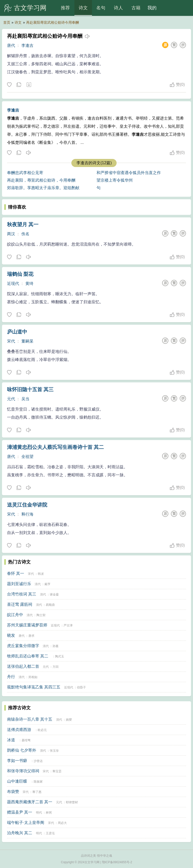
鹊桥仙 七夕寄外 (22, 750)
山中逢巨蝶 (17, 781)
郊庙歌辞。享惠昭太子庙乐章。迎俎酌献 (43, 188)
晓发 (11, 635)
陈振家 (38, 782)
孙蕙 (56, 646)
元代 (11, 399)
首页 (7, 22)
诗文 (83, 8)
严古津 (68, 625)
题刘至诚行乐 (19, 584)
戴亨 (47, 584)
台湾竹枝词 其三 (22, 594)
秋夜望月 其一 (23, 224)
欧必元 (42, 730)
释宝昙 (57, 771)
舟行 (11, 677)
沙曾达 (38, 761)
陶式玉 (60, 656)
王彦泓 (50, 833)
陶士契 (41, 615)
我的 (152, 8)
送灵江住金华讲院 (27, 505)
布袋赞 (13, 792)
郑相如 (33, 677)
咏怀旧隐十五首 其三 (30, 389)
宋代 (11, 341)
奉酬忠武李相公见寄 (25, 173)
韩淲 (41, 574)
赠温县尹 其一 (20, 812)
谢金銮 (54, 594)
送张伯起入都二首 (23, 666)
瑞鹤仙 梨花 (20, 274)
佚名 (25, 234)
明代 (39, 813)
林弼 (49, 813)
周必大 (62, 823)
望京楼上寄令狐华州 (115, 180)
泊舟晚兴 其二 (20, 833)
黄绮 (29, 283)
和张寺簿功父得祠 (23, 771)
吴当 (25, 399)
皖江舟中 (15, 615)
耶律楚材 (72, 802)
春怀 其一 (16, 573)
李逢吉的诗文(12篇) (94, 163)
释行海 (27, 514)
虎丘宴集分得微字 (23, 646)
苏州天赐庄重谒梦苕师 (27, 625)
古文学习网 (30, 8)
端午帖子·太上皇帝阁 (26, 823)
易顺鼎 (50, 605)
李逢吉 (27, 45)
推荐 (65, 8)
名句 (101, 8)
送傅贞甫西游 (19, 730)
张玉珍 (54, 751)
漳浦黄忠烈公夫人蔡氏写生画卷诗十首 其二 (56, 447)
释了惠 (37, 792)
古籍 (136, 8)
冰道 (11, 740)
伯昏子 (81, 687)
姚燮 (69, 720)
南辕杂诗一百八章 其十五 (30, 719)
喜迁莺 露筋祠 (20, 604)
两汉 (11, 234)
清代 (38, 584)
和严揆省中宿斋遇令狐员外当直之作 (129, 173)
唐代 (11, 45)
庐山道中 (17, 332)
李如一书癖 (17, 761)
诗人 (118, 8)
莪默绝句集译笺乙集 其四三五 (34, 687)
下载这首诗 (29, 85)
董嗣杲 (27, 341)
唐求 (31, 636)
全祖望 (27, 457)
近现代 (13, 283)
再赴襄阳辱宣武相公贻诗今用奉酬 (53, 22)
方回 (56, 667)
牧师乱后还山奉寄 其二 (28, 656)
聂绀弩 (26, 740)
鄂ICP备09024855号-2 (117, 862)
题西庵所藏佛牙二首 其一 (30, 802)
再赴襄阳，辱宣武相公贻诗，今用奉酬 (41, 180)
